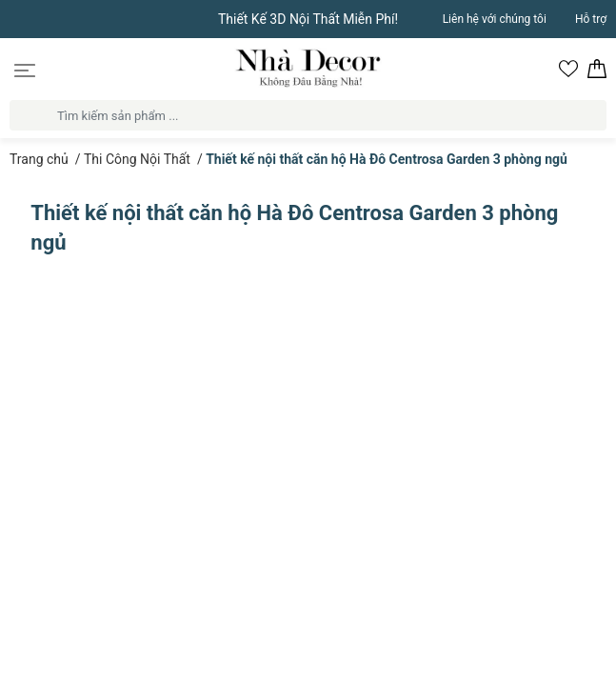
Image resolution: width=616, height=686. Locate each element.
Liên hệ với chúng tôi (495, 19)
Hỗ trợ (591, 19)
